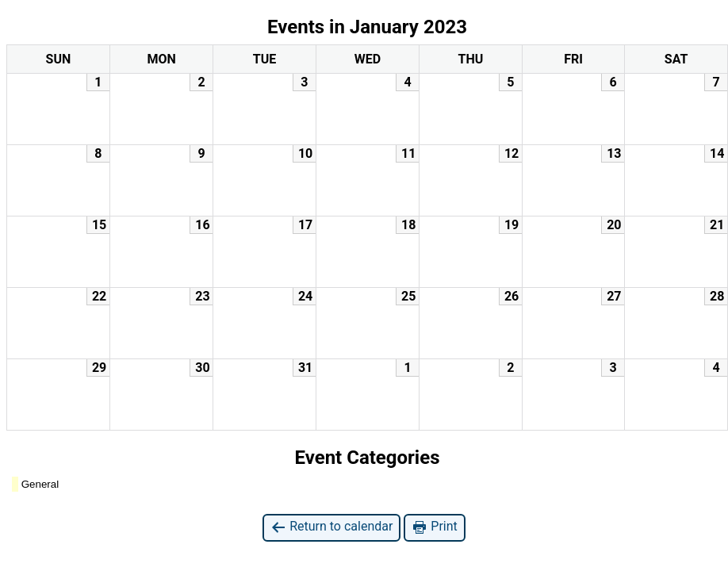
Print (434, 527)
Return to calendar (331, 527)
